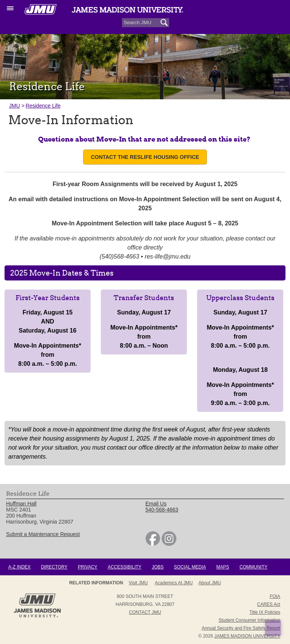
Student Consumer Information (249, 620)
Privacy (88, 567)
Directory (54, 567)
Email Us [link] (156, 504)
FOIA (275, 596)
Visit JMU (138, 583)
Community (253, 567)
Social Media (190, 567)
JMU (15, 106)
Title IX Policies (265, 612)
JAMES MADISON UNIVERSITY (247, 636)
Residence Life (43, 106)
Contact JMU (145, 612)
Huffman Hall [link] (21, 504)
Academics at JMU (174, 583)
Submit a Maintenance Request (43, 534)
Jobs (158, 567)
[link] (153, 544)
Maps (223, 567)
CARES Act (269, 604)
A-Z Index (19, 567)
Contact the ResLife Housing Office (145, 157)
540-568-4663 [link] (162, 510)
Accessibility (124, 567)
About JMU (210, 583)
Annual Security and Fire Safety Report (241, 628)
